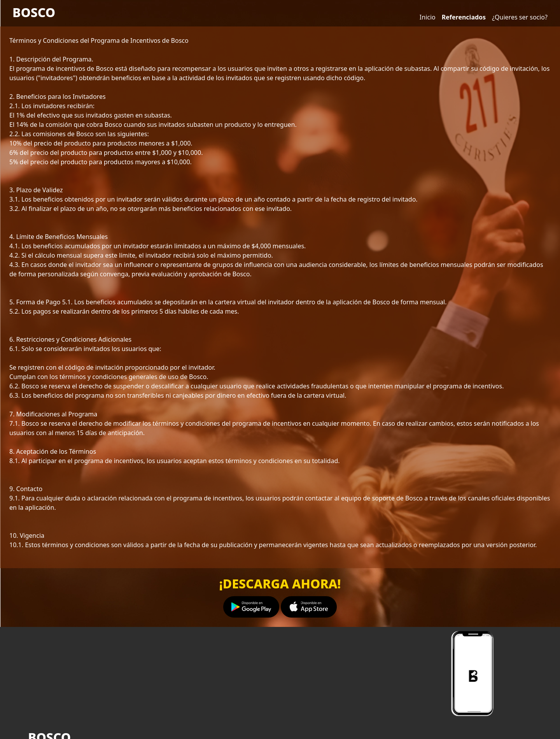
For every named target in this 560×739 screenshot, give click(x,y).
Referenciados (464, 17)
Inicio (428, 17)
